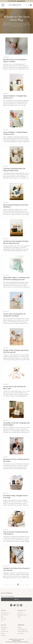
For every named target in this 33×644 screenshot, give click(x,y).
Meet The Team (5, 615)
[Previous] (7, 585)
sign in (19, 617)
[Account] (26, 5)
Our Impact (4, 619)
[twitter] (15, 605)
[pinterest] (21, 605)
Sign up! (16, 599)
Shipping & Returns (22, 615)
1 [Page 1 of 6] (9, 585)
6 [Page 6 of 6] (24, 585)
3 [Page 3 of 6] (15, 585)
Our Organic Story (5, 613)
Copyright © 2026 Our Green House (16, 639)
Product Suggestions (22, 629)
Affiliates (20, 627)
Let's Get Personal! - (17, 1)
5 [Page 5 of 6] (21, 585)
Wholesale (3, 635)
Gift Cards (3, 629)
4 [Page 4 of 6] (18, 585)
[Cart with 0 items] (31, 5)
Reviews (3, 633)
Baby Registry (4, 627)
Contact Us (20, 613)
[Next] (26, 585)
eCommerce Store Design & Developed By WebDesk (16, 642)
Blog (2, 617)
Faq (2, 621)
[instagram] (18, 605)
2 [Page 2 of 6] (12, 585)
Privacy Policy (21, 633)
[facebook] (11, 605)
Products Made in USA (23, 631)
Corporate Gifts (5, 631)
